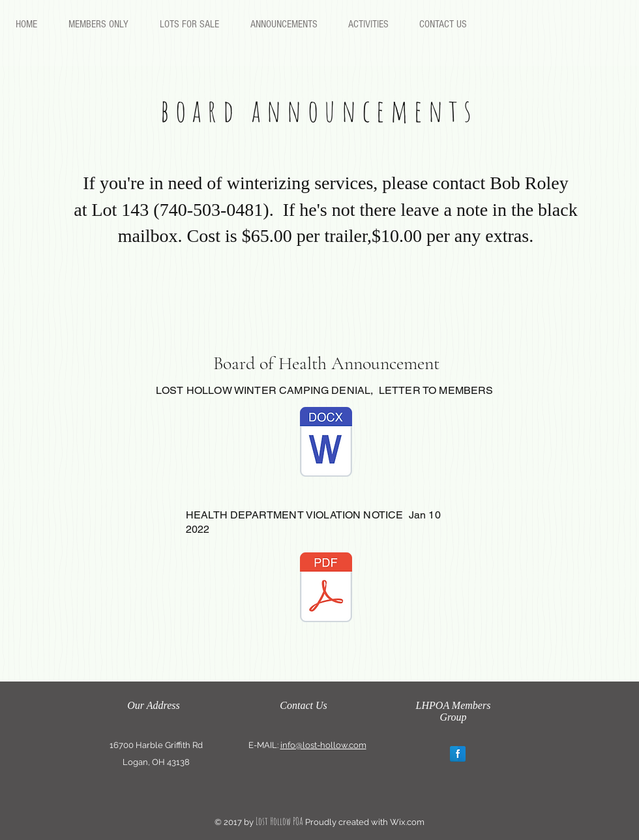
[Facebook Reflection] (458, 754)
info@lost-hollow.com (323, 745)
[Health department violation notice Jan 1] (326, 589)
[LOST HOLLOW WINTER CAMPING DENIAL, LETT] (326, 443)
